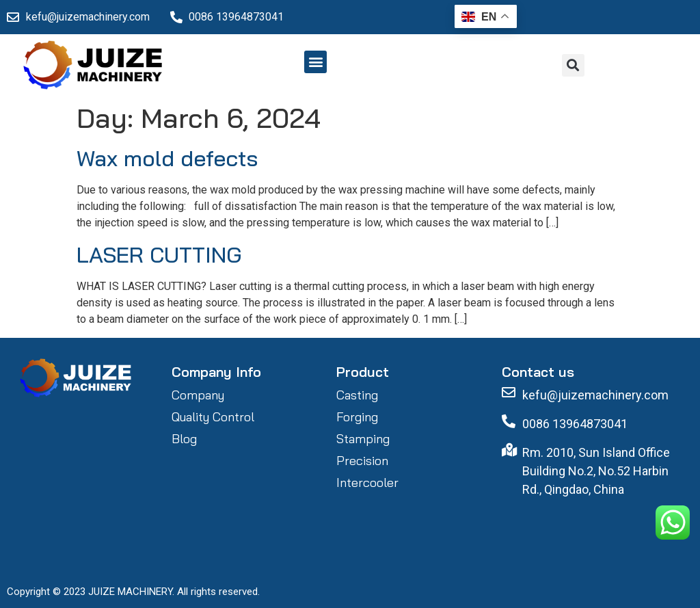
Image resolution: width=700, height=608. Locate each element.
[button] (315, 62)
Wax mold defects (167, 158)
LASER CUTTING (159, 254)
